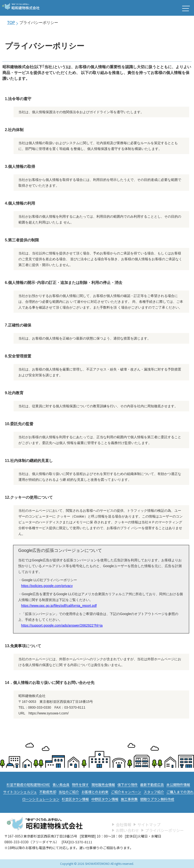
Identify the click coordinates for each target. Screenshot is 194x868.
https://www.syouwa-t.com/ (49, 713)
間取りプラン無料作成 (157, 799)
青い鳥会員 (61, 785)
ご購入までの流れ (180, 792)
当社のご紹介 (69, 792)
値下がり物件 (128, 785)
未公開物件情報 (178, 785)
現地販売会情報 (103, 785)
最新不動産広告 (152, 785)
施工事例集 (129, 799)
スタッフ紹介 (154, 792)
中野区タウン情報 (105, 799)
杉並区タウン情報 (75, 799)
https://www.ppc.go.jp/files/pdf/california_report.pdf (59, 606)
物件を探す (80, 785)
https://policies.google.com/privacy (47, 586)
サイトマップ (149, 824)
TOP (11, 23)
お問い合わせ (127, 830)
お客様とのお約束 (95, 792)
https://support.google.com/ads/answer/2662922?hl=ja (62, 625)
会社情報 (124, 824)
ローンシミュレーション (41, 799)
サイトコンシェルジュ (20, 792)
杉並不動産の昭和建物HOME (28, 785)
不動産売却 (48, 792)
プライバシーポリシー (164, 830)
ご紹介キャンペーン (126, 792)
